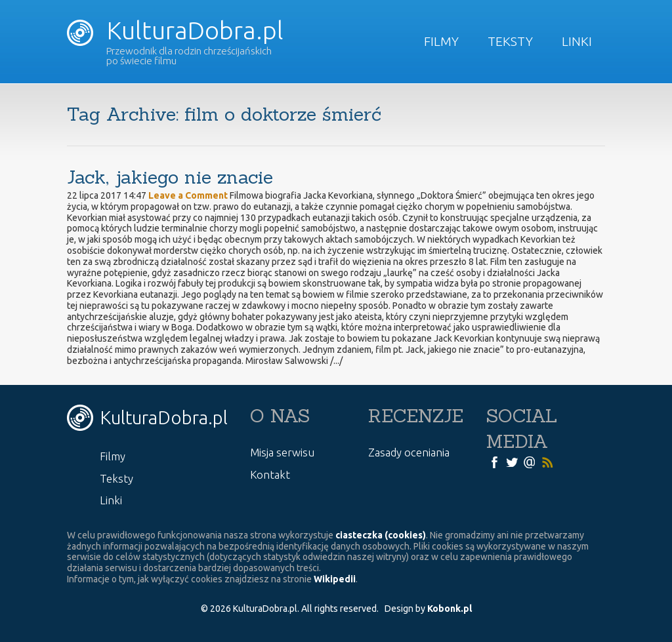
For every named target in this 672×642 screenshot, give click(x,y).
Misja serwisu (282, 452)
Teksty (510, 41)
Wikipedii (335, 579)
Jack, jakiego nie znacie (170, 177)
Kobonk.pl (450, 609)
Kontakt (270, 474)
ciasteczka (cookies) (381, 535)
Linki (577, 41)
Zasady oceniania (409, 452)
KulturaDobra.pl (175, 30)
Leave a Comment (188, 195)
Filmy (441, 41)
